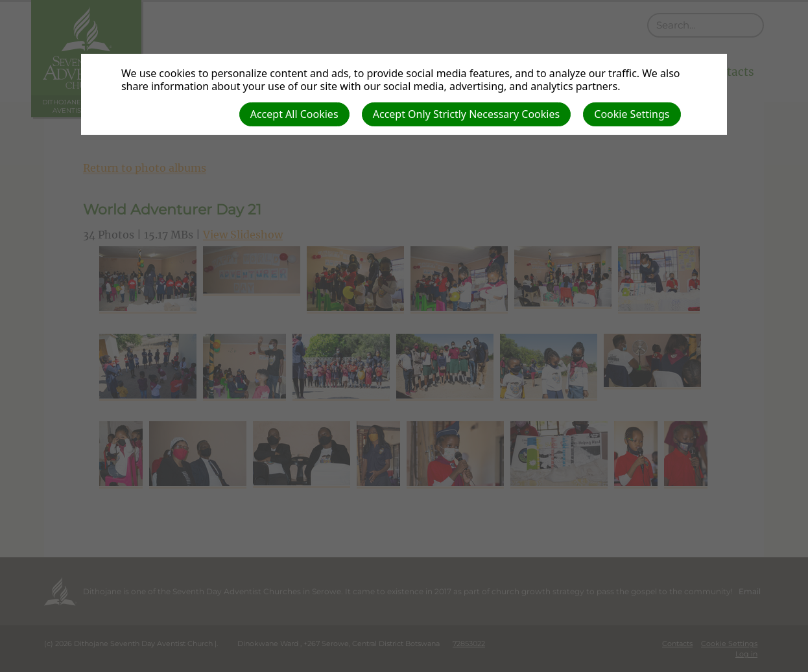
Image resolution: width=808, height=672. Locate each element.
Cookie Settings (632, 114)
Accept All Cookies (294, 114)
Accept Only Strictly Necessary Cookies (466, 114)
